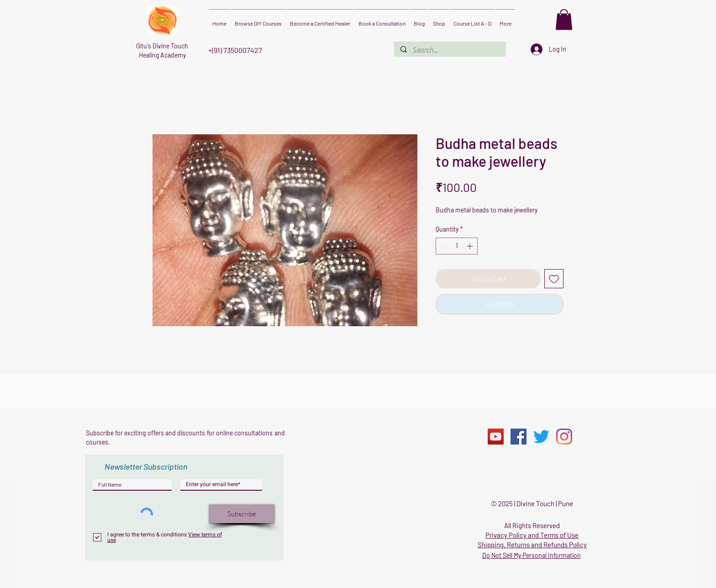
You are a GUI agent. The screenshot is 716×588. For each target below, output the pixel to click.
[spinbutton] (457, 246)
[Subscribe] (242, 514)
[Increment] (471, 246)
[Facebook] (519, 437)
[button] (564, 19)
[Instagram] (564, 437)
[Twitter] (541, 437)
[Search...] (450, 50)
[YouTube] (496, 437)
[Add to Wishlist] (554, 279)
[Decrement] (443, 246)
